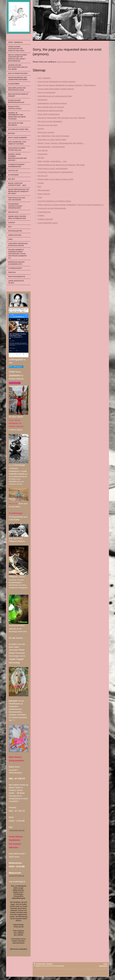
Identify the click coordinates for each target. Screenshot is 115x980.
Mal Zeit (41, 158)
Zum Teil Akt (43, 150)
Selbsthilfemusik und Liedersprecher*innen (55, 96)
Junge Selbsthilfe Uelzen (48, 223)
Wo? (39, 187)
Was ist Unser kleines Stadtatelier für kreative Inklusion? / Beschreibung (67, 85)
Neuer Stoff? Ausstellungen (49, 114)
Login (105, 964)
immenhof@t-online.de (17, 830)
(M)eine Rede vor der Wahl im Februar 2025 (55, 179)
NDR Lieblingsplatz (15, 367)
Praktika (41, 216)
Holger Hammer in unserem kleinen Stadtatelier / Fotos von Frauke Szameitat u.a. (71, 205)
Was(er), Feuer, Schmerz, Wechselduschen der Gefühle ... (61, 143)
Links (40, 197)
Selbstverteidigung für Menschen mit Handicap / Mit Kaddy (61, 165)
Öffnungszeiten (14, 383)
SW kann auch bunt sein (47, 125)
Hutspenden (43, 154)
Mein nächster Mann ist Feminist (51, 107)
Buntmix (41, 129)
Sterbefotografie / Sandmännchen (51, 147)
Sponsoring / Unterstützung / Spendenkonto (55, 172)
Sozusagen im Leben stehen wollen (52, 140)
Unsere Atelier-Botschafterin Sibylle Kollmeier (56, 89)
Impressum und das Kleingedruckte (52, 208)
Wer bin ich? (43, 176)
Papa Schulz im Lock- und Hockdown (53, 169)
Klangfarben (43, 100)
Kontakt (41, 183)
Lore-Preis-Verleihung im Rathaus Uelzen (54, 201)
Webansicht (103, 966)
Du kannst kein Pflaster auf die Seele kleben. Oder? (18, 310)
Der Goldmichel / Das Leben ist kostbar (53, 136)
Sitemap (49, 964)
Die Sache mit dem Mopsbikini (50, 121)
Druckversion (40, 964)
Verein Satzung (44, 194)
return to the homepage (66, 62)
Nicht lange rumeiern (46, 132)
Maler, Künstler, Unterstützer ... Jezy (52, 161)
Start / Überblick (44, 78)
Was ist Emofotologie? (47, 92)
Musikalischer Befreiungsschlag (50, 111)
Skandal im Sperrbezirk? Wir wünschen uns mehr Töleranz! (62, 118)
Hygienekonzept (44, 212)
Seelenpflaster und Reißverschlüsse (52, 103)
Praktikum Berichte (45, 219)
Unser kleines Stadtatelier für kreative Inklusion (57, 82)
